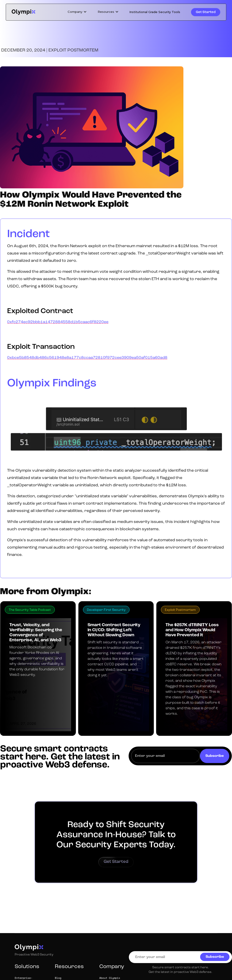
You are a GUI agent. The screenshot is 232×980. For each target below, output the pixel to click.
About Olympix (110, 978)
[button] (77, 12)
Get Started (206, 12)
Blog (58, 978)
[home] (23, 12)
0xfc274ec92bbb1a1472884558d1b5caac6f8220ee (58, 322)
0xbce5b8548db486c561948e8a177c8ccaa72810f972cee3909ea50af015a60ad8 (87, 358)
